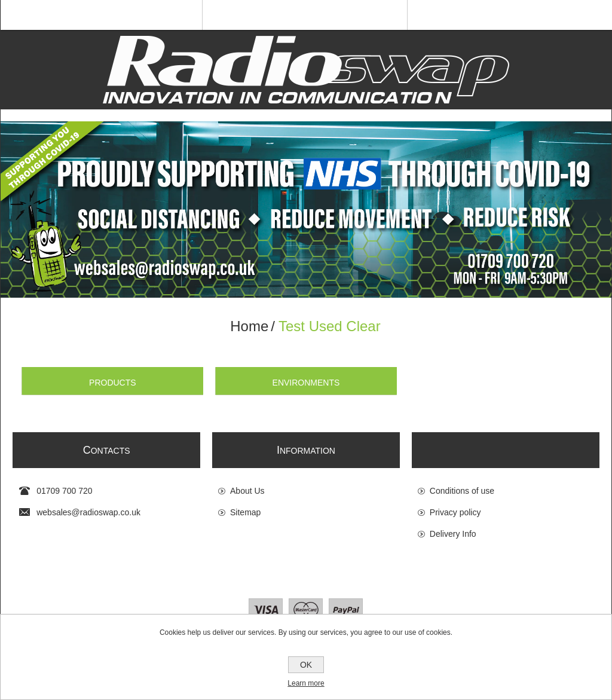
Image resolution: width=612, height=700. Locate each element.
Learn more (306, 683)
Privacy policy (455, 512)
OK (306, 665)
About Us (247, 491)
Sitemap (245, 512)
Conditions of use (462, 491)
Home (249, 326)
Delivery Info (453, 534)
